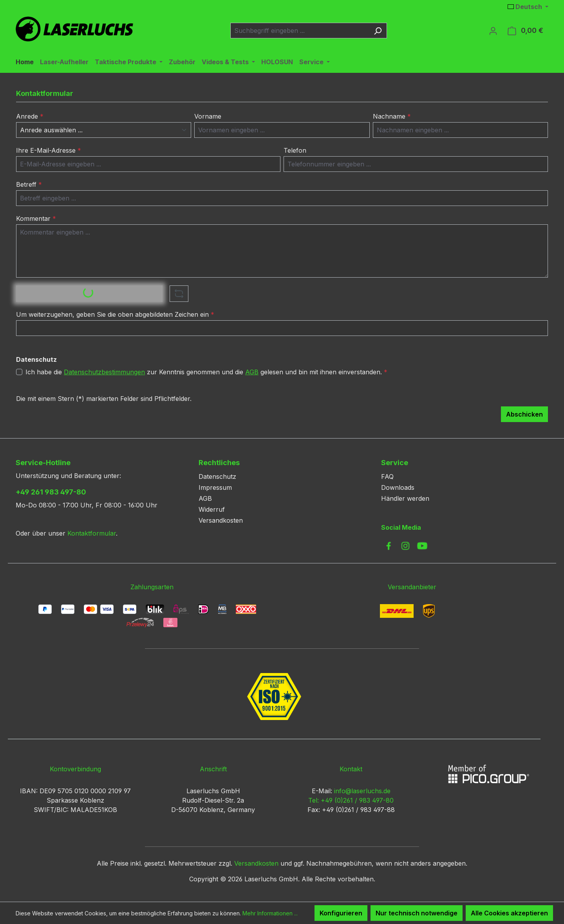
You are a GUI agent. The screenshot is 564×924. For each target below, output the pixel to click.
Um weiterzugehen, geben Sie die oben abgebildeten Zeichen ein (115, 314)
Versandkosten (221, 520)
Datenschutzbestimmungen (104, 372)
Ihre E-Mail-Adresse (49, 150)
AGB (252, 372)
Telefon (295, 150)
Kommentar (36, 218)
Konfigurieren (341, 913)
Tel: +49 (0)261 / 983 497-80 (351, 800)
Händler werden (405, 498)
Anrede (30, 116)
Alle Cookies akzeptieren (509, 913)
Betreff (29, 184)
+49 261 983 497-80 (51, 492)
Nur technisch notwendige (417, 913)
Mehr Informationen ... (270, 913)
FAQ (387, 476)
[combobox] (300, 31)
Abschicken (524, 414)
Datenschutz (217, 476)
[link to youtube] (422, 546)
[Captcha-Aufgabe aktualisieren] (179, 294)
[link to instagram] (405, 546)
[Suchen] (378, 31)
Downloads (398, 487)
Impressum (215, 487)
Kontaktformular (92, 533)
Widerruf (212, 509)
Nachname (392, 116)
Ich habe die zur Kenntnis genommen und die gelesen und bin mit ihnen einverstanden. (206, 372)
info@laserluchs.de (362, 791)
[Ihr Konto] (493, 31)
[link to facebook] (389, 546)
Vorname (208, 116)
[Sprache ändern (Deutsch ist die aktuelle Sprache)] (528, 7)
